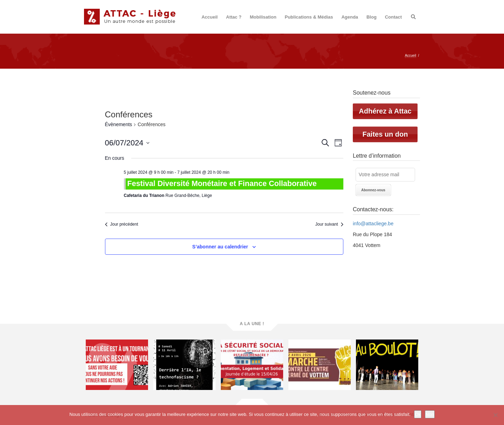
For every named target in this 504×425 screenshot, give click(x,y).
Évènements (119, 124)
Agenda (350, 17)
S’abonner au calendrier (220, 247)
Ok (418, 414)
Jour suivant (329, 224)
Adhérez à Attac (385, 111)
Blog (372, 17)
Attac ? (234, 17)
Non (430, 414)
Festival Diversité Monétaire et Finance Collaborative (222, 183)
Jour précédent (122, 224)
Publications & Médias (309, 17)
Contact (393, 17)
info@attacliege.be (373, 224)
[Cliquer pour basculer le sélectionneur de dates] (127, 143)
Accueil (210, 17)
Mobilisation (263, 17)
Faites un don (385, 134)
